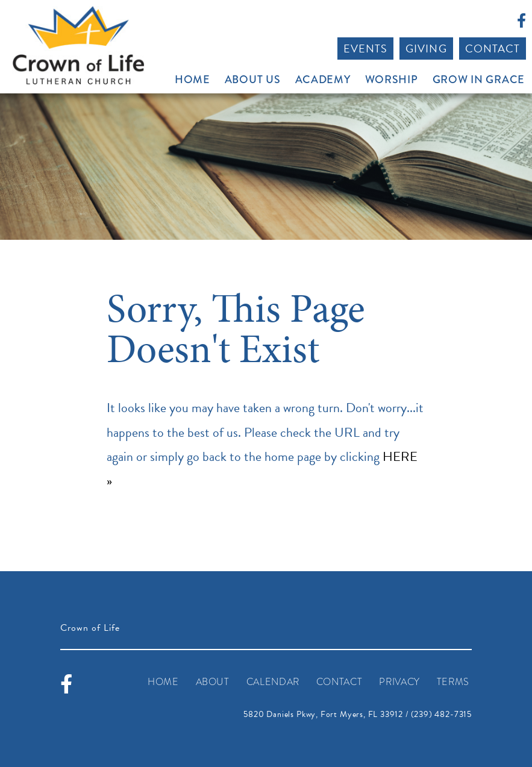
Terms (453, 682)
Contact (493, 49)
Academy (323, 80)
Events (365, 49)
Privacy (399, 682)
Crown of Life (78, 45)
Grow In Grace (479, 80)
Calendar (273, 682)
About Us (253, 80)
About (213, 682)
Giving (426, 49)
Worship (392, 80)
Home (192, 80)
